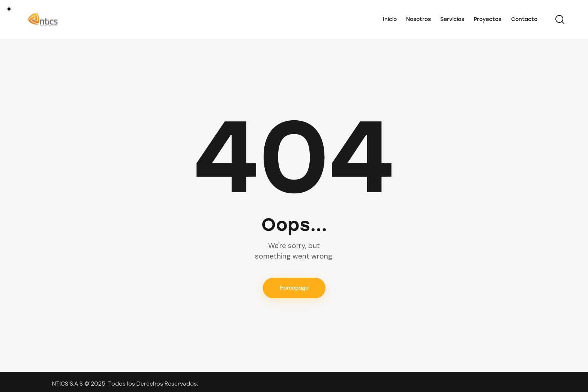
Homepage (294, 288)
